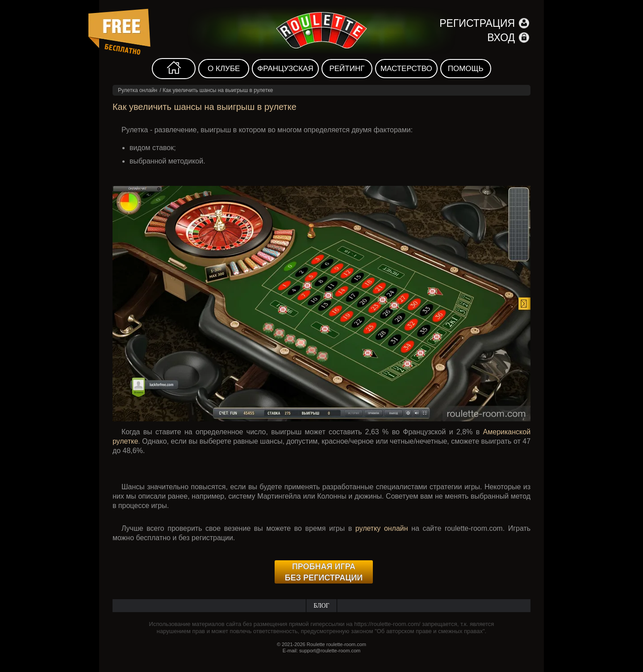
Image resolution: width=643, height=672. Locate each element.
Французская (285, 69)
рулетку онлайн (382, 528)
